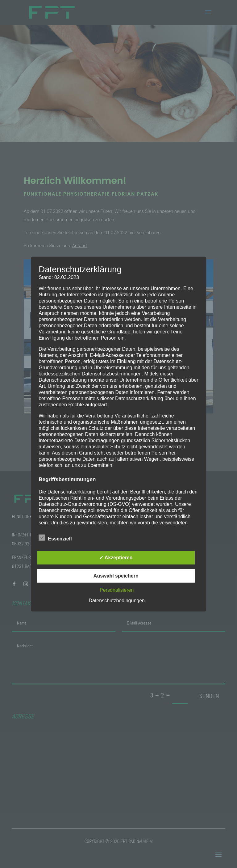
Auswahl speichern (116, 576)
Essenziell (55, 538)
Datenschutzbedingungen (117, 601)
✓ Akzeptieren (116, 558)
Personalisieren (117, 590)
